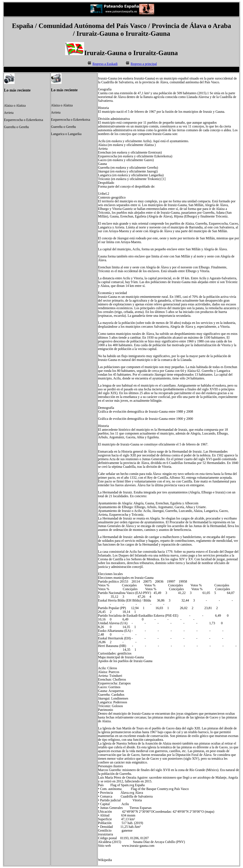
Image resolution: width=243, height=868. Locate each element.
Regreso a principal (144, 64)
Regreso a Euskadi (105, 64)
